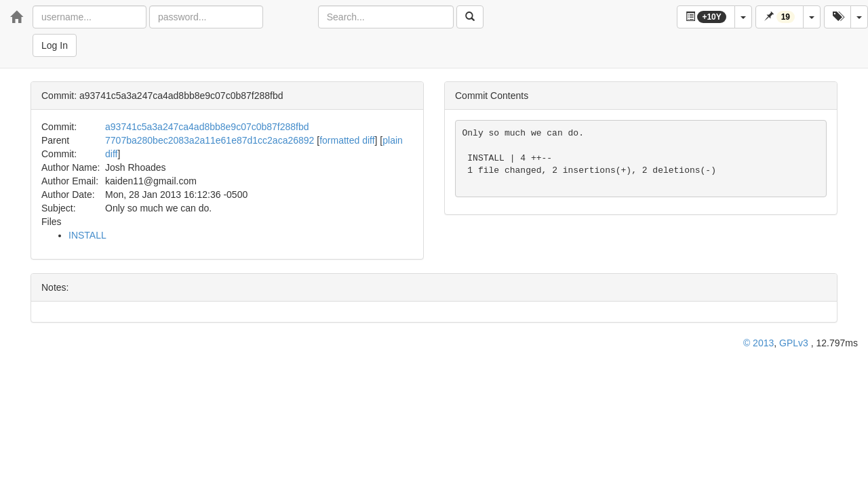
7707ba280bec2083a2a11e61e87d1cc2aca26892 (210, 140)
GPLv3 (794, 343)
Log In (55, 45)
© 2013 (758, 343)
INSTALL (87, 235)
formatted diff (347, 140)
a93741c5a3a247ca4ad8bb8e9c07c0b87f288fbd (207, 127)
